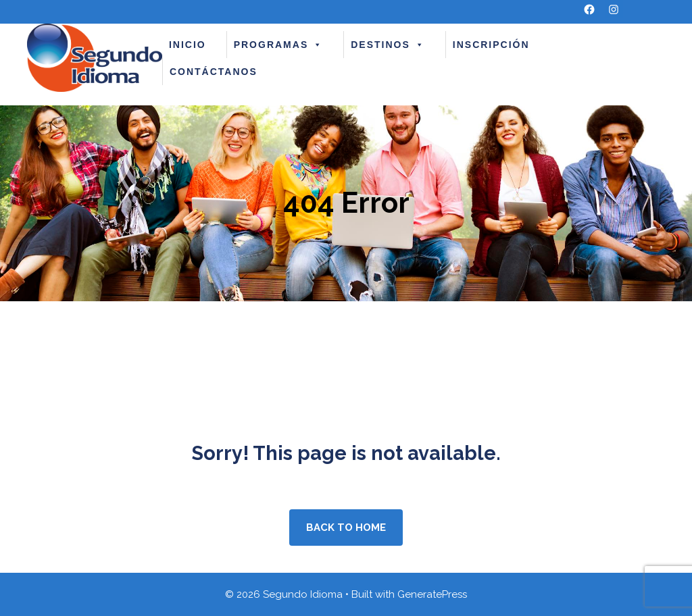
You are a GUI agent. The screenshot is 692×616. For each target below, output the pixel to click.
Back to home (346, 528)
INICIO (188, 45)
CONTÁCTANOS (214, 72)
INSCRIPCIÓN (491, 45)
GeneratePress (432, 594)
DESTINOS (388, 45)
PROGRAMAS (279, 45)
